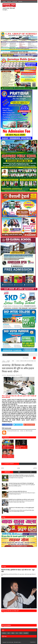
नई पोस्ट (3, 468)
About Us (9, 1)
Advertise (20, 1)
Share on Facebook (7, 425)
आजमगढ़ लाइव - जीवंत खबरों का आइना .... (15, 642)
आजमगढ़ (19, 375)
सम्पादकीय (26, 633)
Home (4, 1)
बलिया (13, 633)
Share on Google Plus (29, 425)
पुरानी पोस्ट (35, 468)
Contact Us (15, 1)
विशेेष (21, 633)
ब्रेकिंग (21, 375)
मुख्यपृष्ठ (19, 468)
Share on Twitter (18, 425)
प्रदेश (9, 633)
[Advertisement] (23, 22)
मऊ (17, 633)
